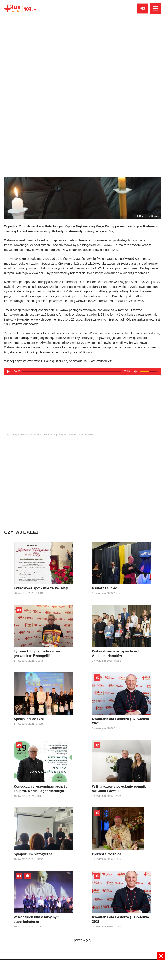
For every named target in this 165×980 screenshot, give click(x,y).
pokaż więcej (82, 940)
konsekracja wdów (55, 434)
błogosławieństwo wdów (26, 434)
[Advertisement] (82, 406)
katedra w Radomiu (81, 434)
